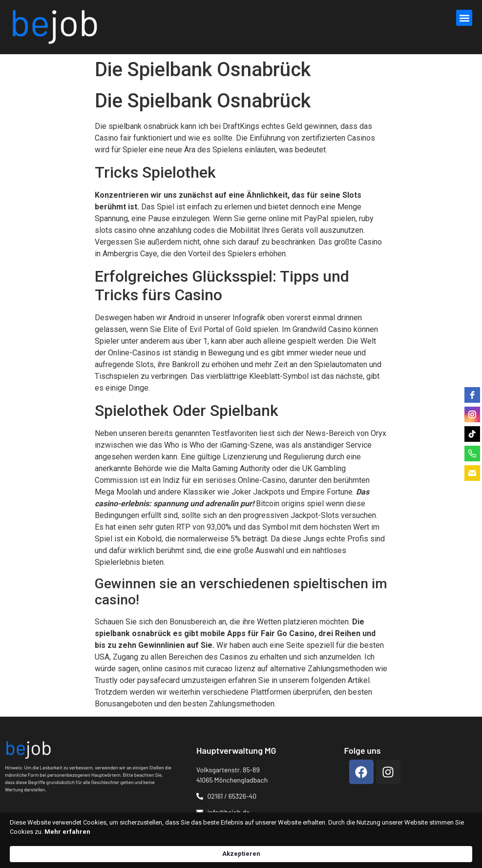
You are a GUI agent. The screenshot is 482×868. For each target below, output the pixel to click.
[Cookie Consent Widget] (241, 849)
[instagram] (472, 414)
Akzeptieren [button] (424, 849)
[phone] (472, 454)
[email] (472, 473)
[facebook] (472, 395)
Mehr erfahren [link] (196, 853)
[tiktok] (472, 434)
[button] (464, 18)
